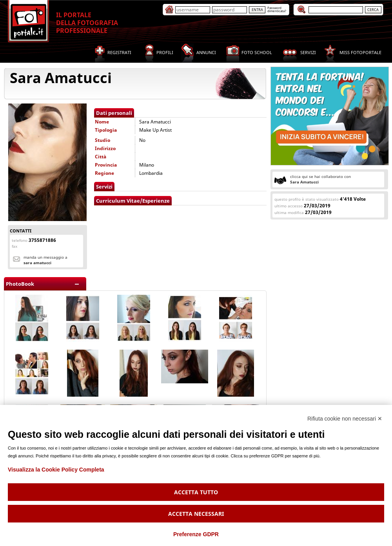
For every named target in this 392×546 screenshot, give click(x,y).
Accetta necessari (196, 514)
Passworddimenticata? (277, 9)
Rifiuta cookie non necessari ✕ (345, 419)
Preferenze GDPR (196, 534)
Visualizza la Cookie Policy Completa (56, 470)
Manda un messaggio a (45, 260)
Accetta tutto (196, 492)
